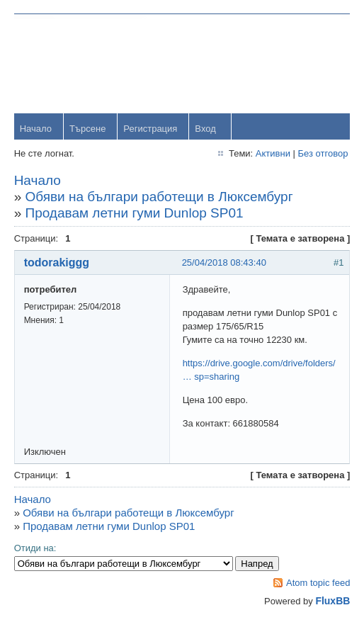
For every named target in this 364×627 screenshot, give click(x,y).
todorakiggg (57, 262)
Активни (272, 153)
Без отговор (323, 153)
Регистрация (151, 129)
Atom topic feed (318, 583)
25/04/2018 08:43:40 (224, 262)
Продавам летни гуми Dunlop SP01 (135, 213)
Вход (206, 129)
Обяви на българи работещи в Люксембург (159, 197)
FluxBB (332, 601)
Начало (36, 129)
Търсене (87, 129)
